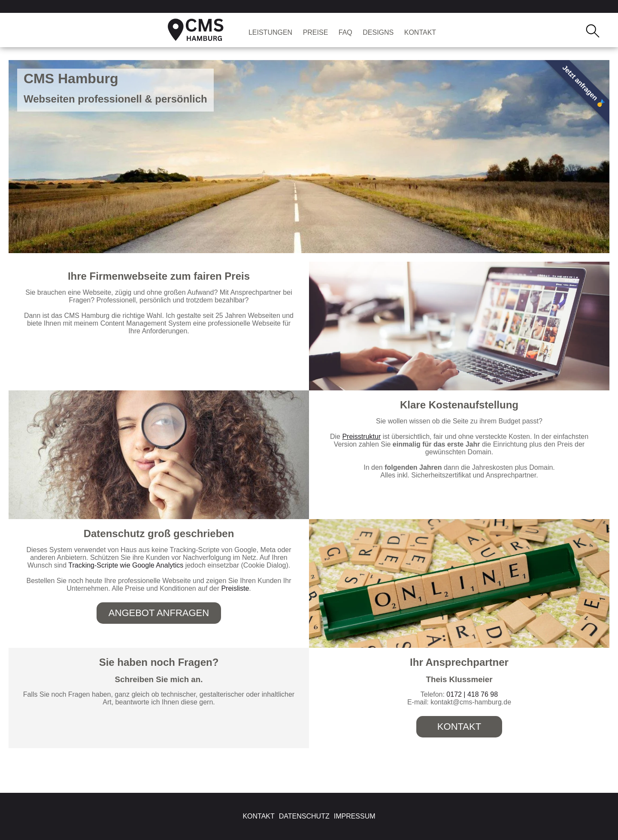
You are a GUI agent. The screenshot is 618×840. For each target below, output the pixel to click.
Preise (316, 32)
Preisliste (235, 588)
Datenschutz (304, 816)
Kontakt (420, 32)
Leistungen (270, 32)
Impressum (355, 816)
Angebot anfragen (159, 613)
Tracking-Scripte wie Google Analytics (126, 565)
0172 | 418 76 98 (472, 694)
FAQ (345, 32)
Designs (378, 32)
